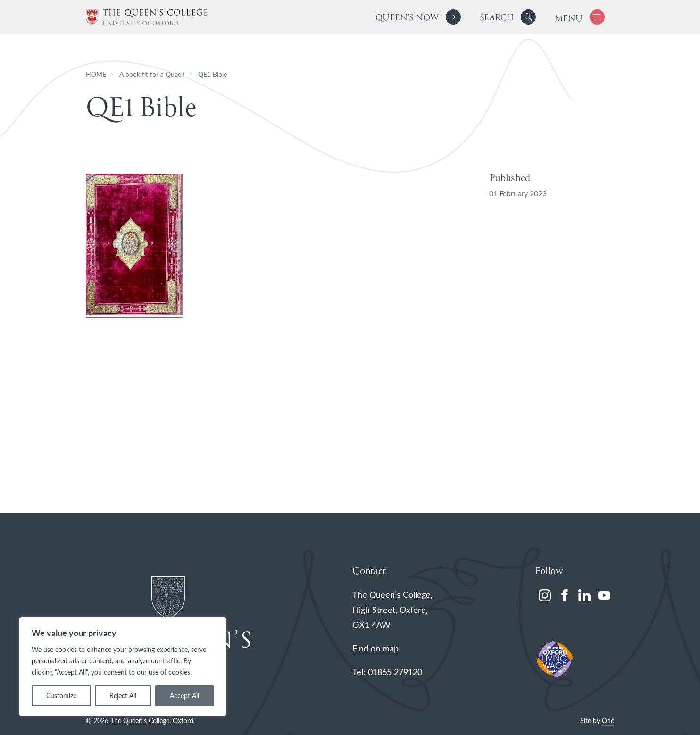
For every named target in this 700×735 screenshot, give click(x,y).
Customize (61, 696)
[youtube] (604, 595)
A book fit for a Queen (152, 74)
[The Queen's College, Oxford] (146, 17)
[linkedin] (584, 595)
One (608, 721)
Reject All (123, 696)
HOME (96, 74)
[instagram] (545, 595)
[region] (123, 667)
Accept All (184, 696)
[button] (528, 17)
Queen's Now (407, 18)
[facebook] (565, 595)
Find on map (375, 648)
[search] (508, 17)
